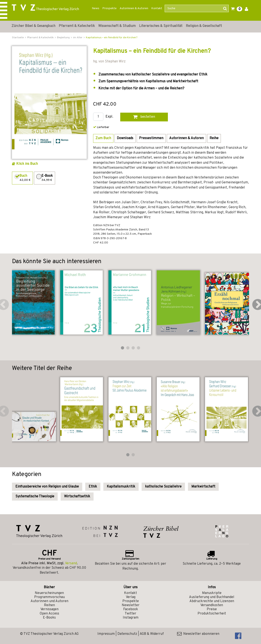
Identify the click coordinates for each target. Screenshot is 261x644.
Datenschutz (127, 634)
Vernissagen (49, 609)
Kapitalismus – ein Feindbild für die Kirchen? (112, 38)
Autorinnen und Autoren (49, 601)
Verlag (131, 597)
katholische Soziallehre (163, 487)
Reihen (49, 605)
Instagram (131, 618)
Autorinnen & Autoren (134, 8)
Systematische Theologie (35, 497)
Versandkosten (212, 605)
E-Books (49, 618)
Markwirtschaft (203, 487)
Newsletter (131, 605)
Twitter (130, 614)
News (96, 8)
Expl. (109, 117)
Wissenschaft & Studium (117, 26)
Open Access (49, 614)
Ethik (93, 487)
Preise (212, 609)
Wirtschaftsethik (77, 497)
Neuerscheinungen (49, 593)
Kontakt (157, 8)
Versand (71, 563)
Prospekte (109, 8)
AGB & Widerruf (152, 634)
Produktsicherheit (212, 614)
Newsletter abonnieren (198, 634)
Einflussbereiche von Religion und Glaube (47, 487)
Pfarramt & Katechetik (77, 26)
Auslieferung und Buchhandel (212, 597)
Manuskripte (212, 593)
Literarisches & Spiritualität (161, 26)
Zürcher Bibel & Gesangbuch (33, 26)
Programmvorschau (49, 597)
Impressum (106, 634)
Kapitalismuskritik (121, 487)
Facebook (131, 609)
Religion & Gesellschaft (204, 26)
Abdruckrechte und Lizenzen (212, 601)
